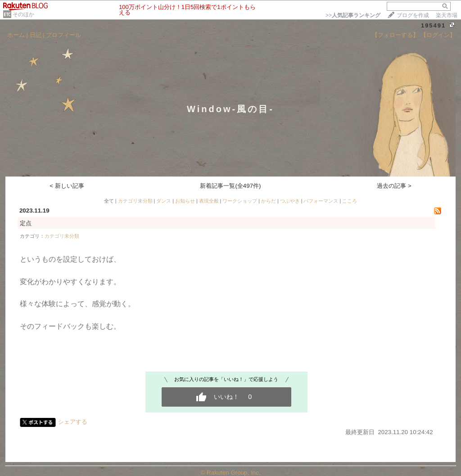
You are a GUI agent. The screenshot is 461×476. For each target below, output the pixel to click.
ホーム (16, 35)
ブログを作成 (413, 15)
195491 (433, 25)
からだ (269, 201)
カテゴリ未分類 (135, 201)
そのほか (23, 14)
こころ (350, 201)
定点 (26, 223)
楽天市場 (447, 15)
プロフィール (63, 35)
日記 (36, 35)
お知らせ (185, 201)
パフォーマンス (321, 201)
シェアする (73, 422)
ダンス (164, 201)
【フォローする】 (395, 35)
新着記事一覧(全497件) (230, 186)
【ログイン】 (438, 35)
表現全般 (209, 201)
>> (353, 15)
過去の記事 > (394, 186)
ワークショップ (240, 201)
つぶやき (290, 201)
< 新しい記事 (67, 186)
